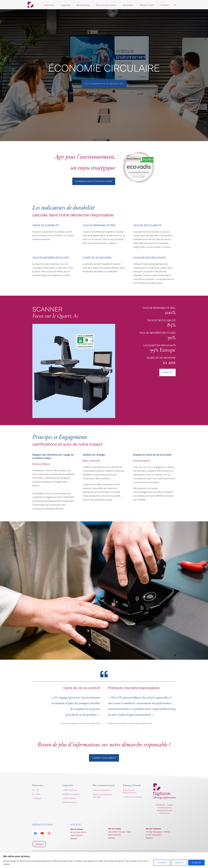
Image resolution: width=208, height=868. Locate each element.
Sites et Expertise (102, 790)
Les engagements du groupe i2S (104, 84)
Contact (39, 844)
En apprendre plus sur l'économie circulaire (94, 181)
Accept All (196, 863)
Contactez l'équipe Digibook (104, 758)
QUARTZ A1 (167, 372)
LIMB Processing (71, 794)
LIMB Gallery (69, 798)
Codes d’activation (133, 797)
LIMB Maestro (70, 802)
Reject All (179, 863)
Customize (162, 863)
